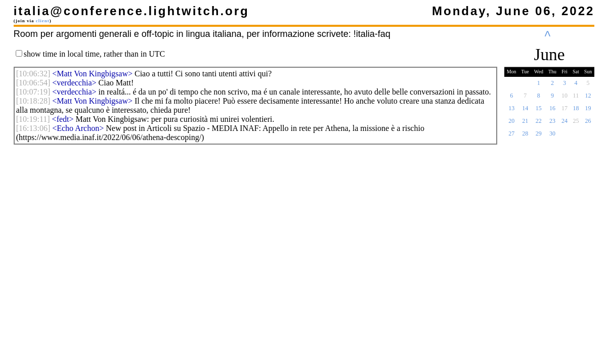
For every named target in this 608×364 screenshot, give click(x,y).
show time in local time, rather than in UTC (95, 54)
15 (539, 111)
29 (539, 136)
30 (552, 136)
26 (588, 124)
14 (525, 111)
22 (539, 124)
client (43, 21)
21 (525, 124)
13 (511, 111)
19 (588, 111)
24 (564, 124)
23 (552, 124)
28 (525, 136)
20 (511, 124)
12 (588, 99)
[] (33, 74)
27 (511, 136)
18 (576, 111)
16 (552, 111)
